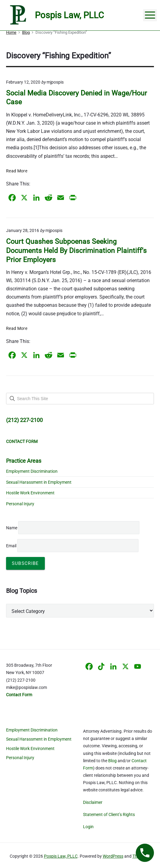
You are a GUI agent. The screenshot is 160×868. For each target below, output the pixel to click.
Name (12, 528)
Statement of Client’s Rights (109, 814)
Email (72, 546)
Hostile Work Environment (30, 493)
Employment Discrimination (32, 471)
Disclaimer (93, 802)
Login (88, 827)
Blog (112, 761)
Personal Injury (20, 504)
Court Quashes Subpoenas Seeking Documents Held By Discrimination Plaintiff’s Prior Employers (76, 251)
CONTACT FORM (22, 441)
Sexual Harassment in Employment (39, 482)
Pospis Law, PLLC (61, 856)
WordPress (113, 856)
